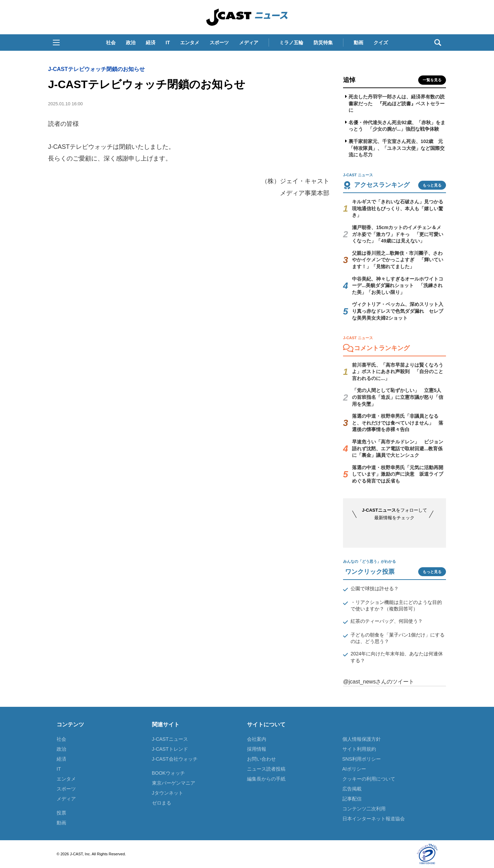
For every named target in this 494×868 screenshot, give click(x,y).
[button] (56, 43)
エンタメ (190, 43)
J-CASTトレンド (170, 749)
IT (168, 43)
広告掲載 (352, 789)
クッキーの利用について (369, 779)
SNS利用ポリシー (362, 759)
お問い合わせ (261, 759)
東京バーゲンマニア (174, 783)
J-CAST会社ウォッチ (175, 759)
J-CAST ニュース (247, 17)
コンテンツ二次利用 (364, 809)
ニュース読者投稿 (266, 769)
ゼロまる (162, 803)
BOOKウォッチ (168, 773)
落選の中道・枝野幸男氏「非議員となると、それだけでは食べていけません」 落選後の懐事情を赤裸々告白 (398, 423)
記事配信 (352, 799)
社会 (111, 43)
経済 (151, 43)
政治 (131, 43)
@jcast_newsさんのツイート (379, 682)
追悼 (349, 80)
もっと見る (432, 185)
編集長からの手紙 (266, 779)
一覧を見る (432, 80)
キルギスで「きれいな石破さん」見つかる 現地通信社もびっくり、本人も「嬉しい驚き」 (400, 208)
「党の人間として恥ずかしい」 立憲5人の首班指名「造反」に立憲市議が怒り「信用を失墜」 (398, 397)
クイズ (381, 43)
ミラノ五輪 (291, 43)
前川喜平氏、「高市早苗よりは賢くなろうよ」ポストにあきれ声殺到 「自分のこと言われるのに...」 (398, 372)
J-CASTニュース (170, 739)
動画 (358, 43)
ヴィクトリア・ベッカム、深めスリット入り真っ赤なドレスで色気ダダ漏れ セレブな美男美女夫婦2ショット (398, 311)
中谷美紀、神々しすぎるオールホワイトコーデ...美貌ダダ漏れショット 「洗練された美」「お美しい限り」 (398, 286)
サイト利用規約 (359, 749)
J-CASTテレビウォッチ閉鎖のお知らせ (96, 69)
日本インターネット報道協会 (374, 819)
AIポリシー (354, 769)
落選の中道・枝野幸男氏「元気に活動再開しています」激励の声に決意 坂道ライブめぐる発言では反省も (398, 474)
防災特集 (323, 43)
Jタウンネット (168, 793)
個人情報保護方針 (362, 739)
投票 (61, 813)
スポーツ (219, 43)
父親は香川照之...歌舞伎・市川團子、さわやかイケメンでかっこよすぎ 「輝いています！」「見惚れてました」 (398, 260)
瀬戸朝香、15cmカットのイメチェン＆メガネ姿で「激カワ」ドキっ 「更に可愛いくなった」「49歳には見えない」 (398, 234)
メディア (249, 43)
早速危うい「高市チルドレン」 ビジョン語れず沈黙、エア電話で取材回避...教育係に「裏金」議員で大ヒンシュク (398, 448)
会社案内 (257, 739)
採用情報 (257, 749)
